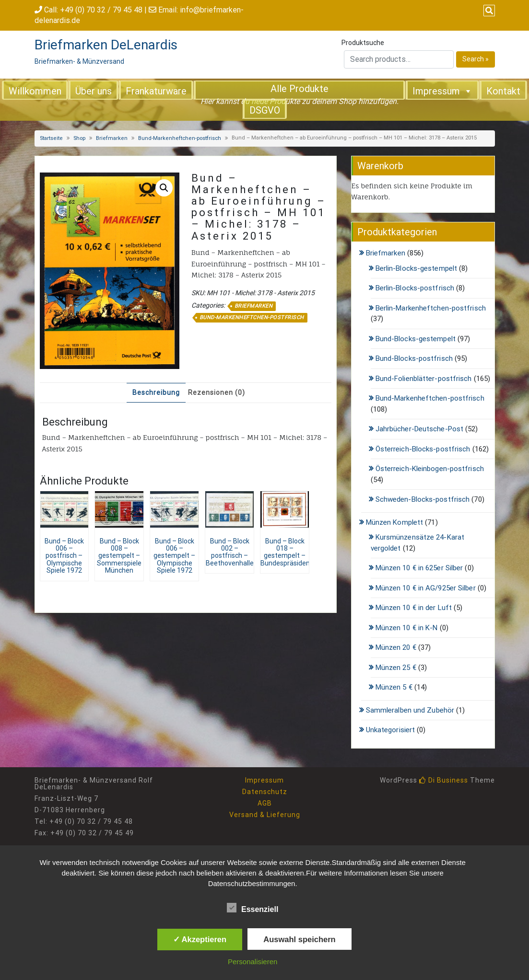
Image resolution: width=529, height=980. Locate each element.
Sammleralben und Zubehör (410, 710)
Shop (79, 138)
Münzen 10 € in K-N (407, 628)
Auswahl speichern (299, 939)
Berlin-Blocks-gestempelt (416, 268)
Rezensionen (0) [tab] (217, 392)
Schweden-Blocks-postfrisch (423, 499)
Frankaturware (156, 91)
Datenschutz (265, 792)
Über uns (94, 91)
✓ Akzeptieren (200, 939)
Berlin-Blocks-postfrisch (415, 288)
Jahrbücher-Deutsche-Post (419, 429)
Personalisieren (253, 962)
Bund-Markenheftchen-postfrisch (180, 138)
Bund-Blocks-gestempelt (416, 339)
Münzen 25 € (396, 668)
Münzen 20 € (396, 647)
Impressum (442, 91)
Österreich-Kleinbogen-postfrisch (430, 469)
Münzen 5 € (394, 687)
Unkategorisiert (391, 730)
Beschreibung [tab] (156, 392)
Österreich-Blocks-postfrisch (423, 449)
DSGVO (265, 110)
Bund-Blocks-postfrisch (414, 358)
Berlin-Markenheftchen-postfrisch (431, 308)
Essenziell (253, 908)
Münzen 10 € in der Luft (414, 608)
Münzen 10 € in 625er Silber (419, 568)
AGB (265, 803)
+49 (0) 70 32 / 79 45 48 (101, 10)
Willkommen (35, 91)
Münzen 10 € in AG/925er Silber (426, 588)
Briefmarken (112, 138)
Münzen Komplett (395, 522)
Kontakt (503, 91)
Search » (476, 59)
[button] (164, 188)
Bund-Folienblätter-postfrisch (424, 379)
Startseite (51, 138)
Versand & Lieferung (265, 815)
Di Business (444, 780)
